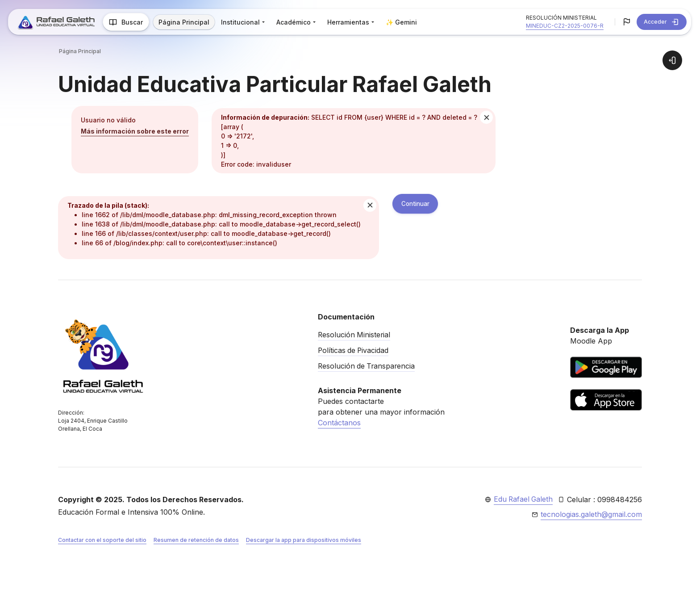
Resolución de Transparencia (367, 365)
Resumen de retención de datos (196, 540)
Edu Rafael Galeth (522, 499)
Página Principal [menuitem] (186, 22)
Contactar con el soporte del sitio (102, 540)
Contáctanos (339, 421)
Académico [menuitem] (295, 22)
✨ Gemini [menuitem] (403, 22)
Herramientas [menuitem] (350, 22)
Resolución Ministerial (355, 335)
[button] (627, 22)
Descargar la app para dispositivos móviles (304, 540)
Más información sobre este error (135, 131)
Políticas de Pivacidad (354, 350)
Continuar (417, 204)
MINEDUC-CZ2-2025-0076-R (565, 26)
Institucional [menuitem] (242, 22)
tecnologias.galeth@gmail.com (591, 515)
